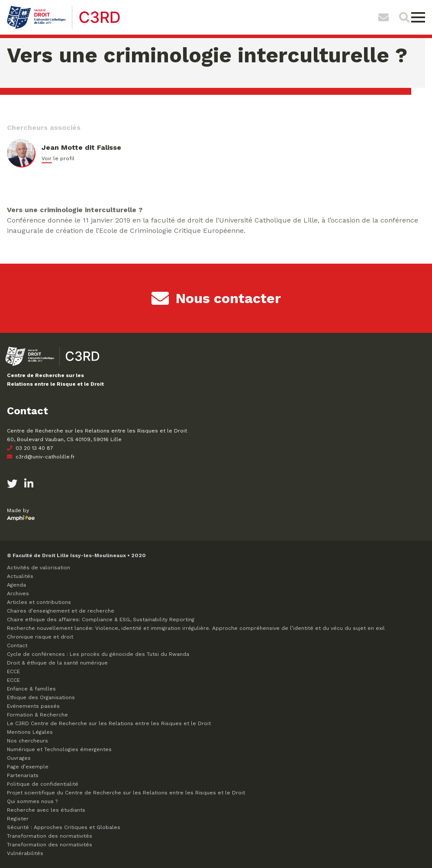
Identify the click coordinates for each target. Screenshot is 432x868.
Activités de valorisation (39, 568)
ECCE (13, 671)
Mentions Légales (30, 732)
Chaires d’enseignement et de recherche (61, 611)
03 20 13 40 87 (30, 448)
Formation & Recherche (37, 715)
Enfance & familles (31, 689)
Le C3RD (109, 723)
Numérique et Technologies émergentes (59, 749)
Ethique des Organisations (41, 697)
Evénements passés (33, 706)
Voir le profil (58, 158)
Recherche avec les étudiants (46, 810)
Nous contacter (216, 298)
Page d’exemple (28, 767)
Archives (18, 594)
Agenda (16, 585)
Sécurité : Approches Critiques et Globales (64, 827)
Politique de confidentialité (43, 784)
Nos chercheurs (27, 741)
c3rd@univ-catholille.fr (41, 457)
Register (18, 819)
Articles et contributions (39, 602)
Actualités (20, 576)
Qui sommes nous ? (32, 801)
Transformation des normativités (50, 836)
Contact (17, 645)
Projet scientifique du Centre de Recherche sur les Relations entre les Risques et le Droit (126, 793)
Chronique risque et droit (40, 637)
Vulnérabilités (25, 853)
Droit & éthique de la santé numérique (57, 663)
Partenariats (23, 775)
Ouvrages (19, 758)
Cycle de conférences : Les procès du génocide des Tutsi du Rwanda (98, 654)
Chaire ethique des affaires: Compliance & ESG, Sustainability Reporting (101, 620)
